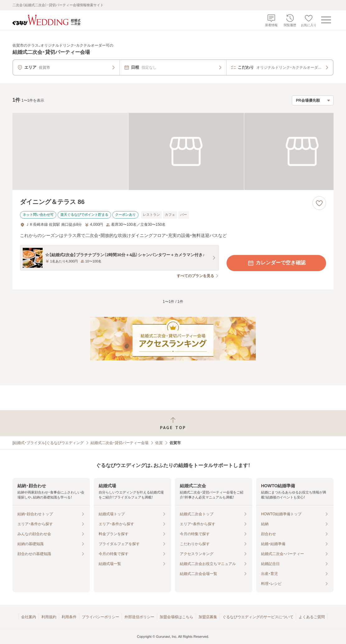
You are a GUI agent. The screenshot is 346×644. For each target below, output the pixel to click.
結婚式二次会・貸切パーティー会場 (119, 443)
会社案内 (29, 617)
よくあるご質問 (312, 617)
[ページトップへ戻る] (173, 423)
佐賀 (159, 443)
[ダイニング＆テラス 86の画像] (173, 151)
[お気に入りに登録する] (319, 203)
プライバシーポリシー (101, 617)
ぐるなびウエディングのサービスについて (258, 617)
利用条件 (69, 617)
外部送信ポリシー (139, 617)
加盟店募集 (208, 617)
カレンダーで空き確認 (276, 263)
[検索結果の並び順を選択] (313, 100)
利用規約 (49, 617)
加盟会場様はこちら (176, 617)
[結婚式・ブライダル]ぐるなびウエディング (48, 443)
